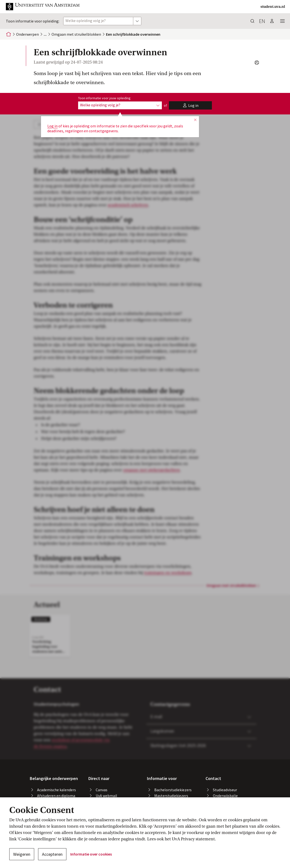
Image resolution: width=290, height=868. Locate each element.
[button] (43, 7)
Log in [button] (52, 126)
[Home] (9, 34)
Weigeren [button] (22, 854)
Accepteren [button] (52, 854)
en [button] (262, 21)
